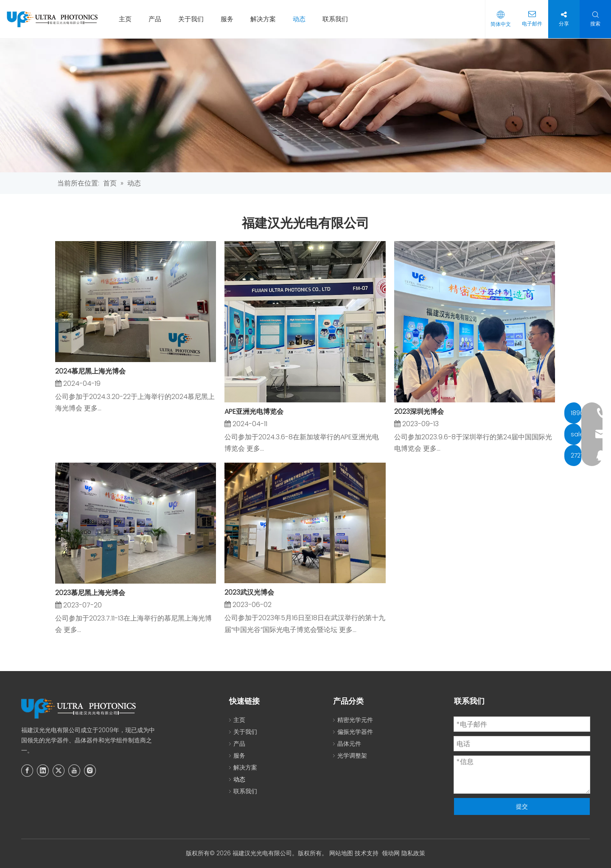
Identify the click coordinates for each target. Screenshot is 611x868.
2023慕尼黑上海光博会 (90, 593)
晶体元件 (349, 744)
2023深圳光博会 (419, 412)
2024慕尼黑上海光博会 (90, 371)
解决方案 (266, 19)
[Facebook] (27, 771)
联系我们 (339, 19)
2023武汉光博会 (249, 592)
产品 (158, 19)
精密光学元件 (355, 720)
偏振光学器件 (355, 732)
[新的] (305, 105)
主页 (129, 19)
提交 (522, 806)
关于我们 (194, 19)
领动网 (391, 853)
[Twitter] (59, 771)
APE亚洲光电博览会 (254, 412)
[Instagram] (90, 771)
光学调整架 (352, 756)
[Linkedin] (43, 771)
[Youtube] (74, 771)
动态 (303, 19)
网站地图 (341, 853)
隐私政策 (413, 853)
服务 (230, 19)
